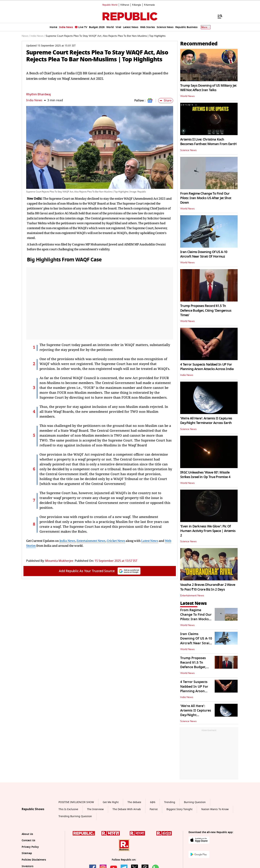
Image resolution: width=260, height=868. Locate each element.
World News (187, 96)
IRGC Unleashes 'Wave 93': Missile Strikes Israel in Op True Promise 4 (205, 475)
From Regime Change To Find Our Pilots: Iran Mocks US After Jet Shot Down (206, 198)
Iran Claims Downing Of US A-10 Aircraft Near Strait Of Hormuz (204, 254)
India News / (38, 36)
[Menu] (218, 16)
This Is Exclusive (68, 809)
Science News (188, 150)
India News (34, 100)
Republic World (110, 5)
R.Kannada (149, 5)
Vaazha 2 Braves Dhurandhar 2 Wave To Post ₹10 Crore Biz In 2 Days (208, 587)
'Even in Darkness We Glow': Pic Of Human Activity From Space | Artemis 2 (208, 531)
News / (26, 36)
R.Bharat (125, 5)
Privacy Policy (30, 847)
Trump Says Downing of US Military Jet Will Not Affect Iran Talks (208, 88)
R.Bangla (137, 5)
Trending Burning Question (75, 816)
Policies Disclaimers (34, 860)
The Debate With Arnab (127, 809)
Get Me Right (111, 802)
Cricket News (116, 541)
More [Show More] (206, 27)
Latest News (150, 541)
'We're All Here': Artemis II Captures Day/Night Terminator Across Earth (206, 421)
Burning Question (195, 802)
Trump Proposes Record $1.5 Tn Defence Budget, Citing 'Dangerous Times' (206, 310)
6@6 (153, 802)
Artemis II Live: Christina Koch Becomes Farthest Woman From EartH (208, 142)
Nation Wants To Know (215, 809)
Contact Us (28, 840)
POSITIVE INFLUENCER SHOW (76, 802)
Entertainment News (91, 541)
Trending (170, 802)
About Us (27, 834)
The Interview (95, 809)
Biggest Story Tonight (179, 809)
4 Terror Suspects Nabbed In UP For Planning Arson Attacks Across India (207, 367)
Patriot (154, 809)
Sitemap (27, 853)
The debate (134, 802)
